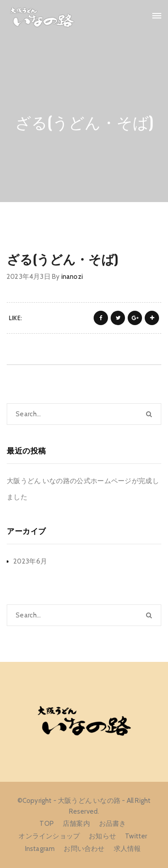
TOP (47, 824)
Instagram (40, 849)
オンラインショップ (49, 836)
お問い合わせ (84, 849)
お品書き (113, 824)
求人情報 (127, 849)
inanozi (72, 277)
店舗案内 (76, 824)
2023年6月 (30, 561)
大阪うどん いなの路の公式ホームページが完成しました (83, 489)
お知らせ (102, 836)
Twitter (136, 836)
